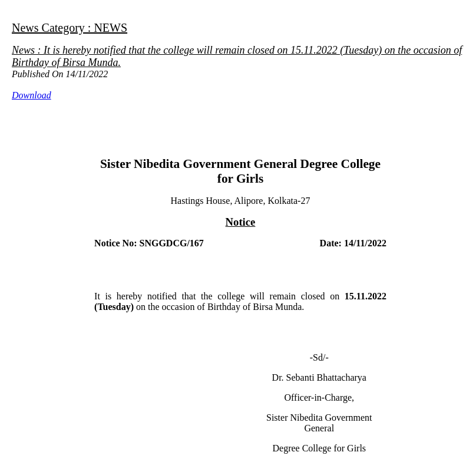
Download (32, 95)
